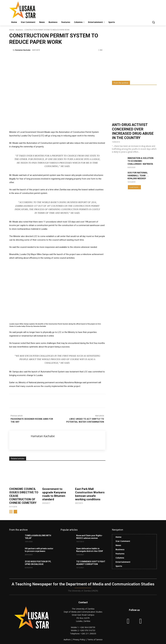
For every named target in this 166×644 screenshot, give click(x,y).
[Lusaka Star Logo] (31, 10)
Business (19, 30)
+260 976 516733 (87, 630)
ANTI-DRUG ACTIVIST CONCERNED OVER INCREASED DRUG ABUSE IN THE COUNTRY (133, 131)
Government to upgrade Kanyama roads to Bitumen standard (54, 494)
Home (12, 30)
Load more (134, 187)
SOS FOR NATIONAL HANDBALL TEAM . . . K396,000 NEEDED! (138, 176)
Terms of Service (95, 639)
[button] (153, 22)
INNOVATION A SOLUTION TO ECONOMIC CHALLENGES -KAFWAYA (141, 161)
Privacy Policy (79, 639)
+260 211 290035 (88, 634)
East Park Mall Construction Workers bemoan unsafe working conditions (90, 494)
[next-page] (15, 512)
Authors (67, 639)
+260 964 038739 (87, 627)
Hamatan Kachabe (23, 50)
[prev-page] (11, 512)
